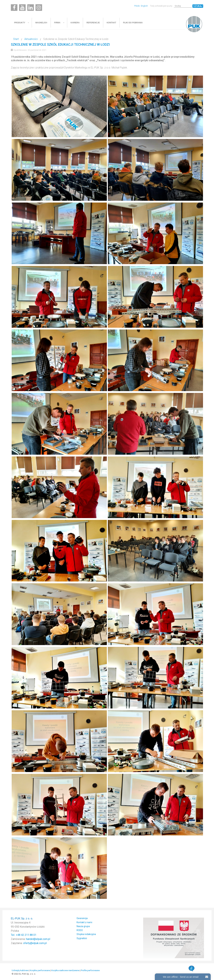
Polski (137, 6)
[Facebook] (14, 8)
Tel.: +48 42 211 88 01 (24, 935)
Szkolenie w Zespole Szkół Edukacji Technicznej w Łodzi (60, 45)
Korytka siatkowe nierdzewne (65, 970)
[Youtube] (22, 8)
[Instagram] (39, 8)
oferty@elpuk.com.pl (35, 943)
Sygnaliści (82, 938)
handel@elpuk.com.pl (38, 939)
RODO (80, 930)
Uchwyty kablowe (20, 970)
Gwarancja (82, 918)
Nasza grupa (83, 926)
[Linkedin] (31, 8)
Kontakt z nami (84, 922)
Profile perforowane (90, 970)
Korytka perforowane (40, 970)
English (144, 6)
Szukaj (198, 6)
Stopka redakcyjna (86, 934)
